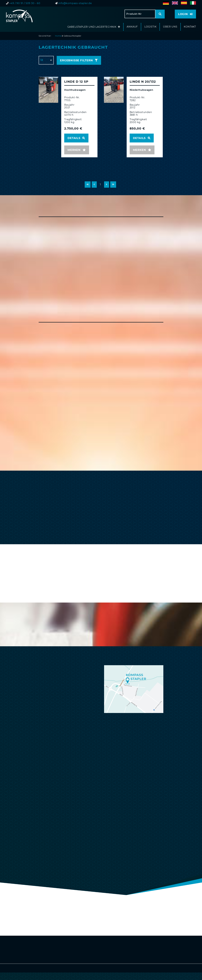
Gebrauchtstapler (72, 36)
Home (58, 36)
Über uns (170, 27)
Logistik (150, 27)
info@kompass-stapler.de (75, 3)
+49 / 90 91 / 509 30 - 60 (25, 3)
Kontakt (190, 27)
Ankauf (132, 27)
